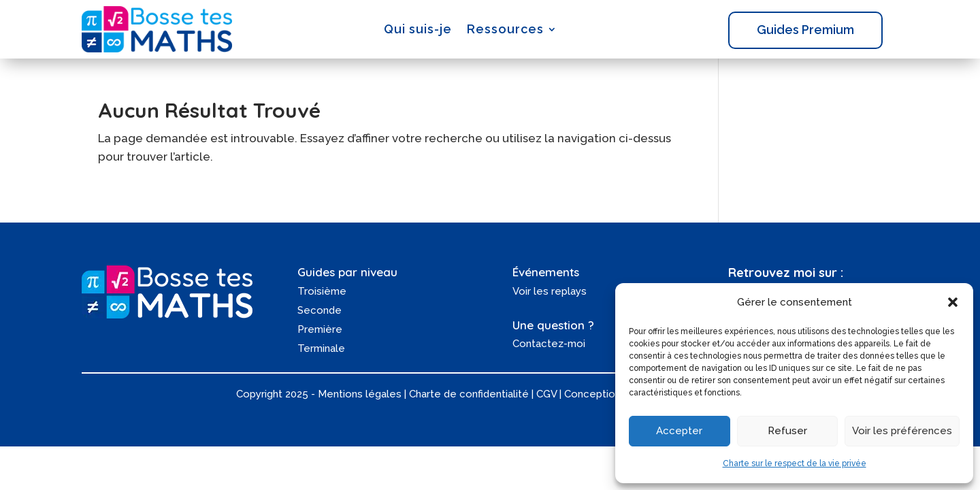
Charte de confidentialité (469, 394)
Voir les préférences (902, 431)
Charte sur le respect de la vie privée (795, 463)
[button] (953, 302)
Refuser (787, 431)
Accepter (679, 431)
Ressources (505, 29)
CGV (546, 394)
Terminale (321, 348)
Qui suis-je (418, 29)
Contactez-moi (549, 344)
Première (320, 329)
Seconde (320, 310)
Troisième (322, 291)
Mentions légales (360, 394)
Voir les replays (550, 291)
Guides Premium (805, 30)
